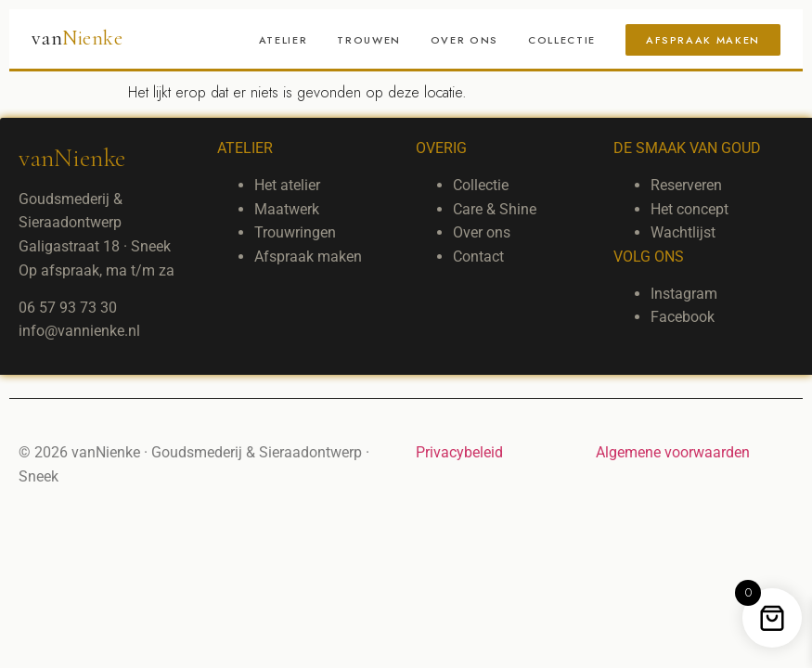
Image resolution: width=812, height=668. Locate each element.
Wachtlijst (683, 232)
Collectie (562, 40)
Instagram (684, 294)
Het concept (690, 209)
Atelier (284, 40)
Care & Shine (495, 209)
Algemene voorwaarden (673, 452)
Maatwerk (287, 209)
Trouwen (369, 40)
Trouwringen (295, 232)
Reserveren (686, 185)
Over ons (464, 40)
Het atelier (287, 185)
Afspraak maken (703, 40)
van (77, 38)
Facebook (683, 317)
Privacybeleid (459, 452)
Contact (478, 257)
